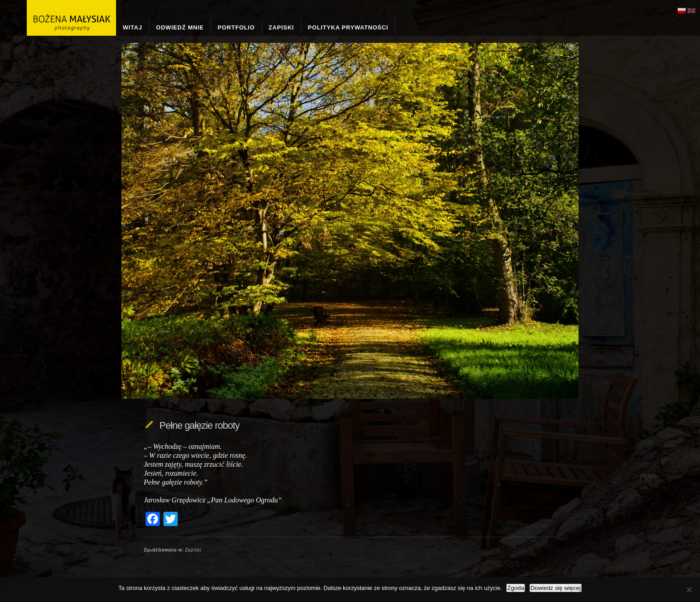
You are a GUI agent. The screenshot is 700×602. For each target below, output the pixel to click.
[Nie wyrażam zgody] (689, 589)
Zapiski (193, 550)
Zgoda (516, 588)
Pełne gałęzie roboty (199, 425)
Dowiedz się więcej (556, 588)
